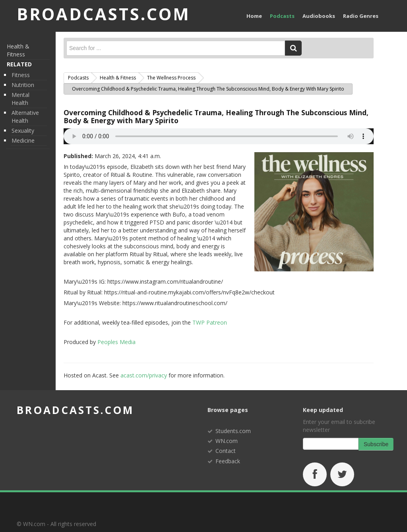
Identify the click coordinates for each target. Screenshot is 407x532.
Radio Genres (361, 16)
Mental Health (20, 99)
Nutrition (23, 85)
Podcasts (282, 16)
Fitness (21, 75)
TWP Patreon (210, 322)
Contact (226, 451)
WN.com (227, 441)
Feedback (228, 461)
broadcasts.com (75, 410)
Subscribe (376, 444)
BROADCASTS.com (104, 14)
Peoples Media (116, 342)
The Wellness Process (171, 78)
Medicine (23, 140)
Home (254, 16)
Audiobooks (319, 16)
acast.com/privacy (144, 375)
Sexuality (23, 131)
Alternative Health (25, 117)
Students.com (233, 431)
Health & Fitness (18, 50)
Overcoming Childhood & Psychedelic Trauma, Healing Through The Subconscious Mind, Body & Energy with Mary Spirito (216, 116)
